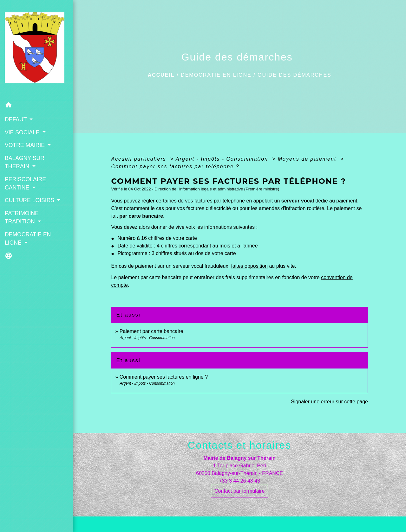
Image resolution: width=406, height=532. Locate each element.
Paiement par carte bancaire (151, 331)
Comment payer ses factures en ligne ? (164, 377)
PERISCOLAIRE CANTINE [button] (25, 183)
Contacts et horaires (239, 445)
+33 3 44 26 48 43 (239, 481)
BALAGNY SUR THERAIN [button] (25, 162)
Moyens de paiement (308, 159)
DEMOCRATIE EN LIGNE (216, 75)
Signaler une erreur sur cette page (329, 402)
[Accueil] (36, 50)
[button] (36, 106)
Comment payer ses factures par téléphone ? (175, 167)
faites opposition (249, 266)
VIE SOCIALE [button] (23, 132)
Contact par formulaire (239, 491)
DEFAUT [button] (16, 119)
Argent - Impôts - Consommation (223, 159)
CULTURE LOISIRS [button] (30, 200)
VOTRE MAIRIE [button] (26, 145)
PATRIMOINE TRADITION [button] (22, 217)
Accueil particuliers (140, 159)
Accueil (161, 75)
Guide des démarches (295, 75)
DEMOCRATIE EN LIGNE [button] (28, 239)
